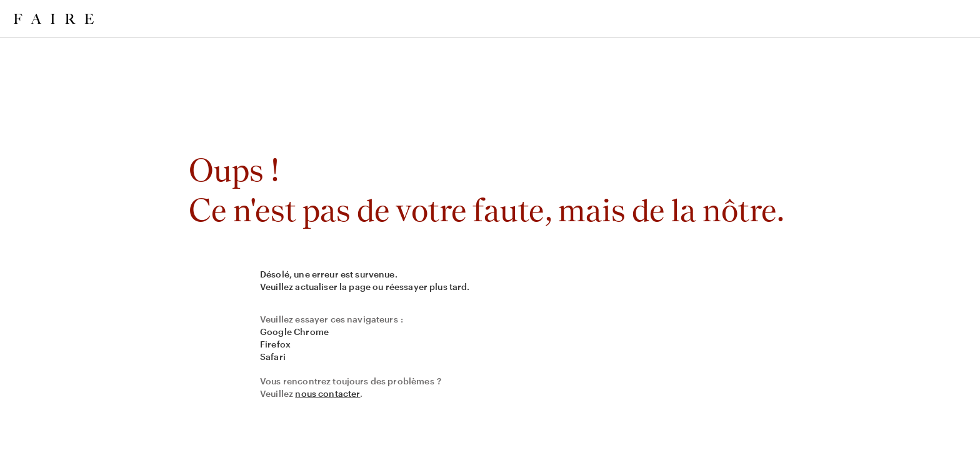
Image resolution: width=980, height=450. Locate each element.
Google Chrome (294, 332)
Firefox (275, 344)
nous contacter (327, 393)
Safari (273, 357)
